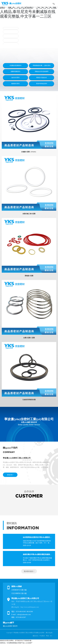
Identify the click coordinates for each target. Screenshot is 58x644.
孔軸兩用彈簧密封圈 (29, 400)
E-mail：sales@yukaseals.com (21, 614)
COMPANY (9, 452)
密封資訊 (12, 523)
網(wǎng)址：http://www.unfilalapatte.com (25, 607)
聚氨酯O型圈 (29, 276)
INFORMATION (23, 528)
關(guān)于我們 (10, 448)
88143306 (30, 612)
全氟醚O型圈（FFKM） (29, 152)
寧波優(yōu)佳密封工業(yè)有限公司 (17, 458)
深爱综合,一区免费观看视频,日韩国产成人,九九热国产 (16, 643)
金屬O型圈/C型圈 (29, 338)
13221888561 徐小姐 (19, 593)
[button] (22, 42)
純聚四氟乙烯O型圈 (29, 214)
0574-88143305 (21, 612)
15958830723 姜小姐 (19, 590)
